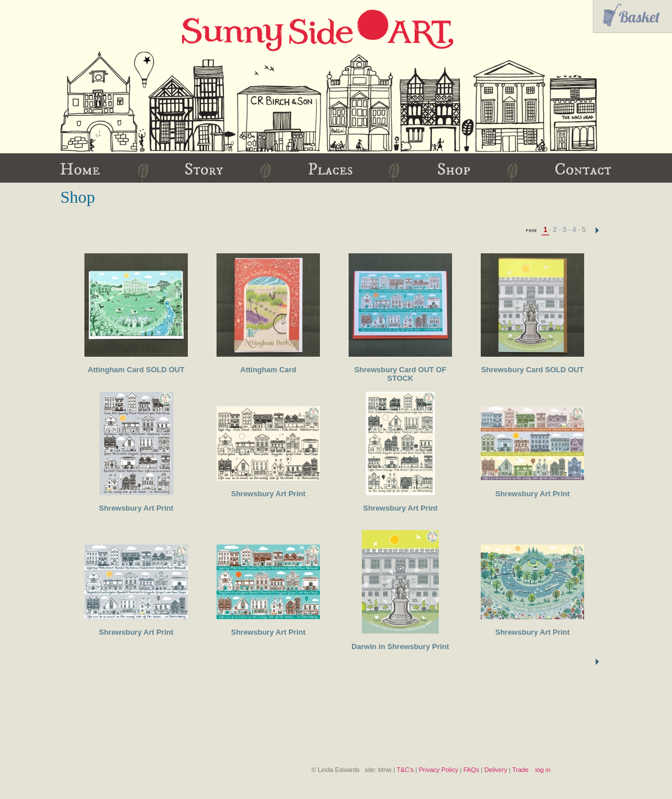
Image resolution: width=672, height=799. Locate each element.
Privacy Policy (438, 770)
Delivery (496, 770)
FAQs (472, 770)
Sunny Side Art (318, 30)
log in (543, 770)
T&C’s (405, 770)
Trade (520, 770)
